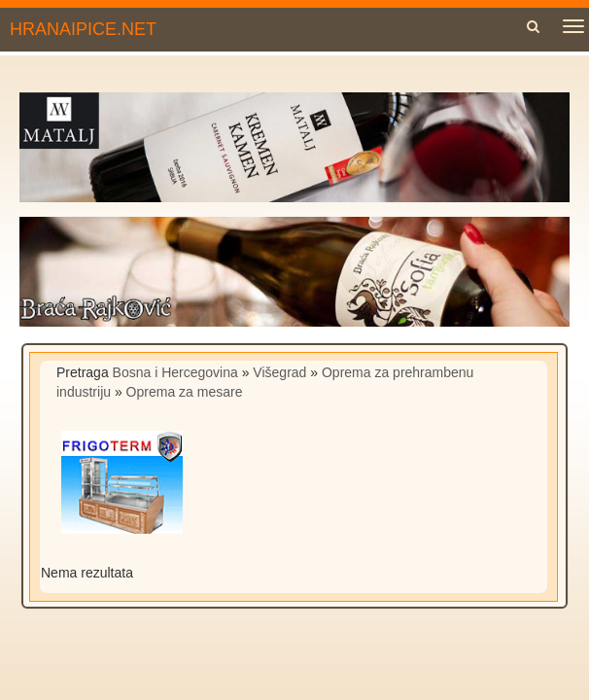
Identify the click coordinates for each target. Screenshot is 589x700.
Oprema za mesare (185, 392)
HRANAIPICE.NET (83, 29)
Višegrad (279, 372)
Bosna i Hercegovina (175, 372)
